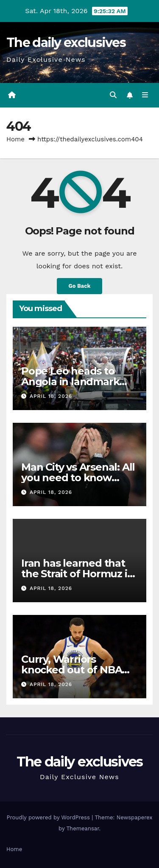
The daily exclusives (66, 43)
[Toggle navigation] (145, 95)
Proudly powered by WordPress (49, 817)
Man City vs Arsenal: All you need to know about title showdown (78, 478)
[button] (113, 95)
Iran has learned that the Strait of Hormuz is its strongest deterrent (78, 574)
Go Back (80, 286)
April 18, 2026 (51, 396)
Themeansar (83, 828)
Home (15, 139)
